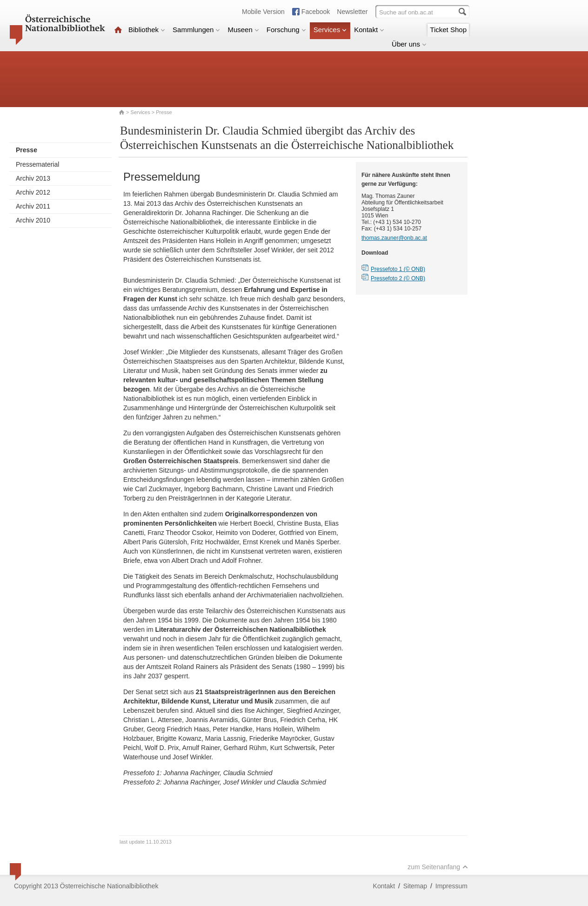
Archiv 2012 (33, 192)
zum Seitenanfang (438, 867)
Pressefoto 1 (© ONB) (398, 269)
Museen (243, 30)
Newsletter (352, 12)
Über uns (409, 44)
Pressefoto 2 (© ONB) (398, 278)
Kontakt (369, 30)
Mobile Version (263, 12)
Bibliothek (147, 30)
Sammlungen (196, 30)
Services (330, 30)
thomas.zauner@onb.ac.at (394, 238)
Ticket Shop (448, 30)
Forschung (286, 30)
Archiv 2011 (33, 206)
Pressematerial (37, 164)
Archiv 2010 (33, 220)
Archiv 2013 (33, 178)
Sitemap (415, 886)
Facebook (316, 12)
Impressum (451, 886)
